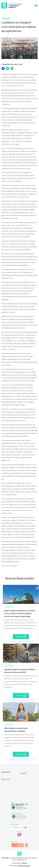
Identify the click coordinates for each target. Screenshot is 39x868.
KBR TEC (25, 863)
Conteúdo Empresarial (24, 866)
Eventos (24, 778)
